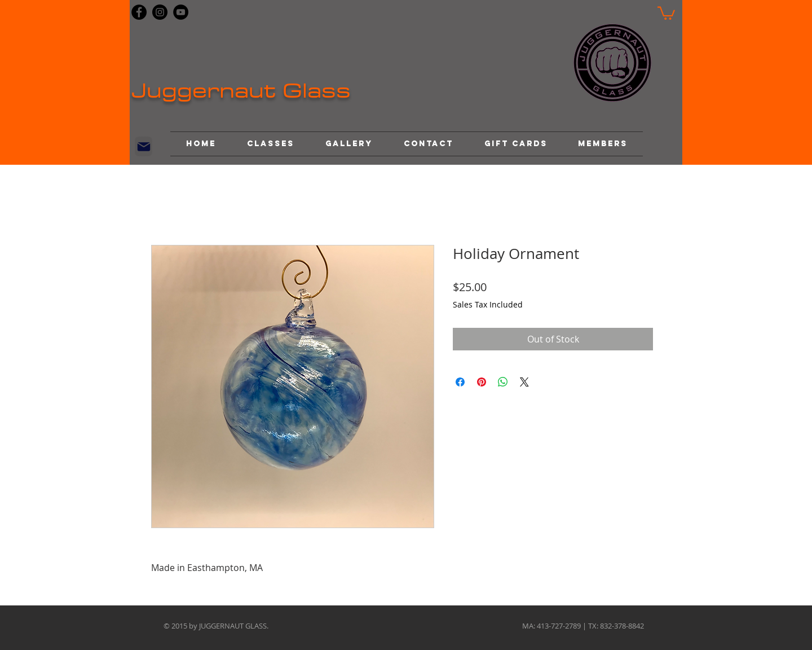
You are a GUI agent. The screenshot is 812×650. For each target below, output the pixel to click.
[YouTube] (181, 12)
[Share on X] (524, 382)
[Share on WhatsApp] (503, 382)
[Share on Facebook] (460, 382)
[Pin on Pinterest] (482, 382)
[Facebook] (139, 12)
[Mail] (144, 146)
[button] (666, 12)
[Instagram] (160, 12)
